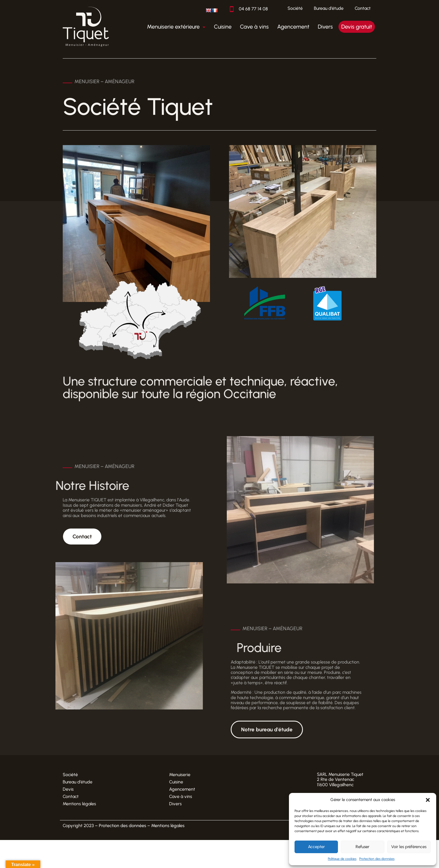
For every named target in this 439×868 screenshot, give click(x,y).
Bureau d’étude (329, 8)
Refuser (362, 847)
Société (295, 8)
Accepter (316, 847)
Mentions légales (79, 804)
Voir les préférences (409, 847)
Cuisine (176, 782)
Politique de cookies (342, 859)
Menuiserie (180, 775)
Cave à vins (181, 796)
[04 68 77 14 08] (232, 9)
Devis (68, 789)
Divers (175, 804)
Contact (363, 8)
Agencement (182, 789)
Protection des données (377, 859)
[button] (428, 800)
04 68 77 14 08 (253, 9)
